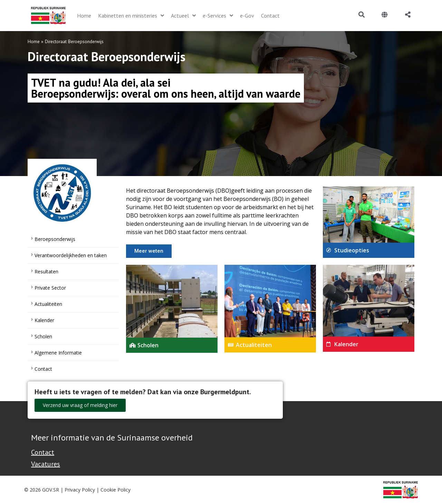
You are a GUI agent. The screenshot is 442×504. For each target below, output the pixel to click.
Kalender (44, 320)
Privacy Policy (80, 490)
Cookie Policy (116, 490)
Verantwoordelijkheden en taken (71, 255)
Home (34, 41)
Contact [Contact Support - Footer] (43, 452)
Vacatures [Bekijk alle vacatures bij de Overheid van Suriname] (46, 464)
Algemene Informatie (58, 353)
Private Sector (50, 288)
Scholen (43, 336)
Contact (43, 369)
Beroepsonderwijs (55, 239)
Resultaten (46, 272)
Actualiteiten (48, 304)
